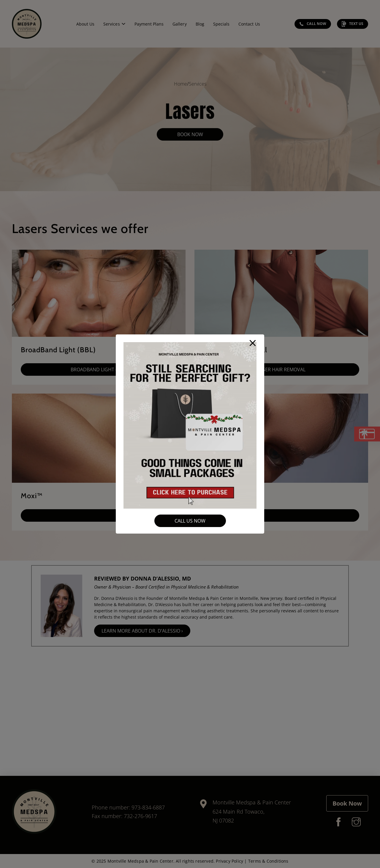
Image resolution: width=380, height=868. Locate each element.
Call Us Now (190, 521)
